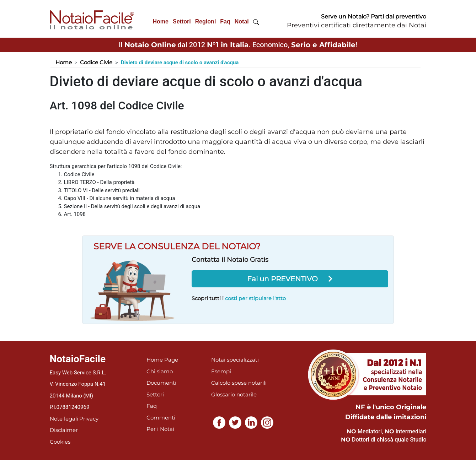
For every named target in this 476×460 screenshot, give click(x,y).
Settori (182, 21)
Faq (225, 21)
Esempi (221, 371)
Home (161, 21)
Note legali (64, 419)
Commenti (161, 418)
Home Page (162, 360)
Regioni (206, 21)
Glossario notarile (234, 394)
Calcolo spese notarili (239, 383)
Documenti (161, 383)
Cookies (60, 442)
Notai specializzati (235, 360)
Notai (242, 21)
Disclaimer (64, 430)
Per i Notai (160, 429)
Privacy (89, 419)
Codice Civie (96, 62)
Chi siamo (160, 371)
